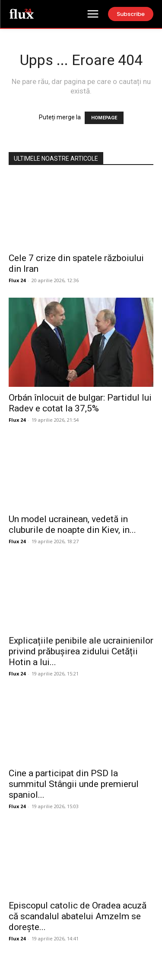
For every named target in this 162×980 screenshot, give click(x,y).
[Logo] (22, 13)
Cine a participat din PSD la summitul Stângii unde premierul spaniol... (74, 784)
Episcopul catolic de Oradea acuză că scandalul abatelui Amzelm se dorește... (78, 916)
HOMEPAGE (104, 118)
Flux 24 (17, 280)
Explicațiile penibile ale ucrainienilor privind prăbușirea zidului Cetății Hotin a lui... (81, 651)
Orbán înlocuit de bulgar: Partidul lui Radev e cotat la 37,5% (80, 403)
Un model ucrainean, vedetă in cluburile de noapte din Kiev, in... (72, 524)
